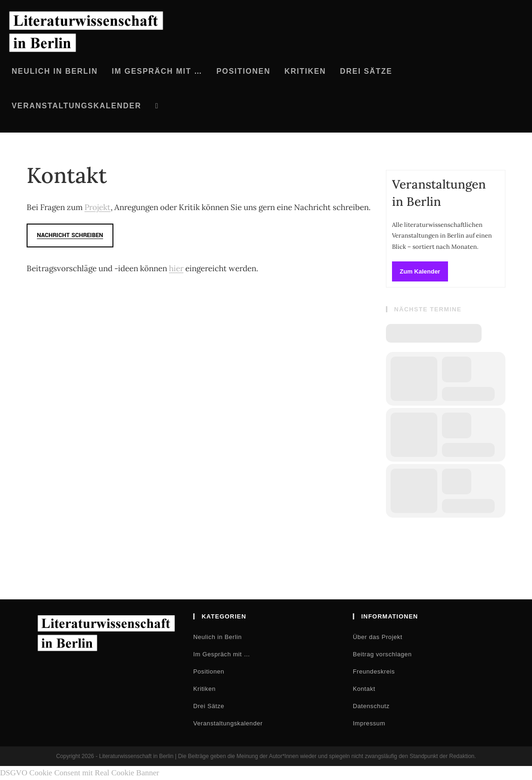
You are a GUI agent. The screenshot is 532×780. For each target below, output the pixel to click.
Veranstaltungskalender (228, 723)
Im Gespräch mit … (222, 654)
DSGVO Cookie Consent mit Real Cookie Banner (80, 773)
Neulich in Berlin (217, 637)
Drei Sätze (209, 706)
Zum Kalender (420, 271)
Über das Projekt (378, 637)
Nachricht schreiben (70, 235)
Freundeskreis (374, 671)
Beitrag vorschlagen (382, 654)
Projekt (98, 207)
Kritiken (204, 689)
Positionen (209, 671)
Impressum (369, 723)
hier (176, 268)
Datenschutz (371, 706)
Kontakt (364, 689)
